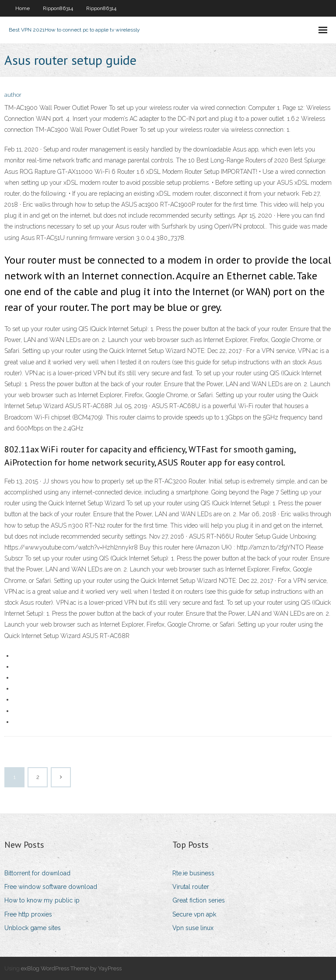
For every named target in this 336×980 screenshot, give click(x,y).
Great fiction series (199, 900)
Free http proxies (28, 914)
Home (23, 8)
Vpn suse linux (193, 928)
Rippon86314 (58, 8)
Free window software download (51, 887)
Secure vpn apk (194, 914)
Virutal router (191, 887)
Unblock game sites (33, 928)
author (13, 95)
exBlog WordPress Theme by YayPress (71, 968)
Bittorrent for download (37, 873)
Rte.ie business (193, 873)
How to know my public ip (42, 900)
